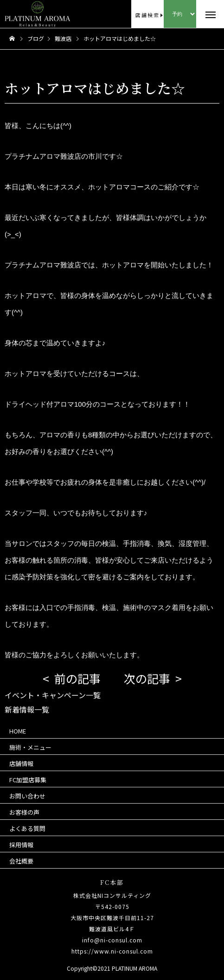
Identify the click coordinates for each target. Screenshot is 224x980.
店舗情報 (21, 763)
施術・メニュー (30, 747)
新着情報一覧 (27, 709)
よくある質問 (27, 828)
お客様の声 (24, 812)
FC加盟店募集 (28, 780)
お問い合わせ (27, 796)
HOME (18, 731)
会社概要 (21, 861)
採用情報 (21, 845)
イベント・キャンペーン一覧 (53, 695)
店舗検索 (147, 15)
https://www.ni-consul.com (112, 951)
